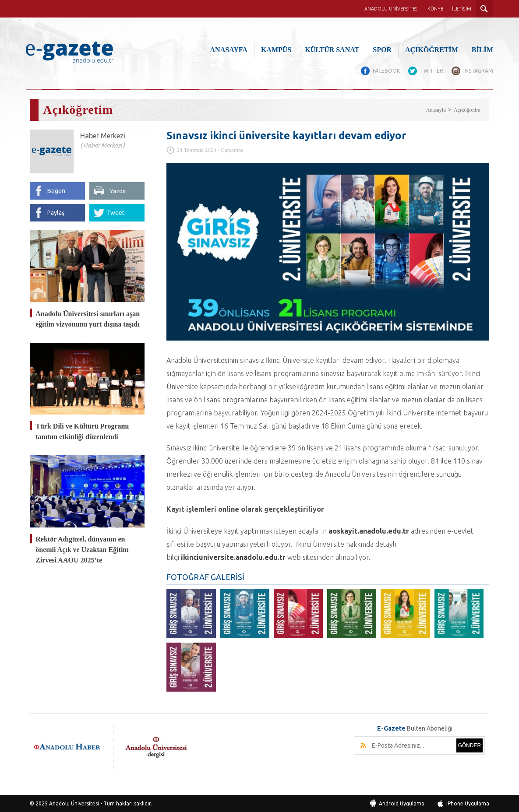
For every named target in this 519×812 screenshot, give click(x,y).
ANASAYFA (229, 50)
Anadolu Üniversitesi (74, 803)
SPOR (382, 50)
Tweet (116, 212)
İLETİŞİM (462, 9)
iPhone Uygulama (468, 803)
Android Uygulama (402, 803)
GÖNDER (469, 745)
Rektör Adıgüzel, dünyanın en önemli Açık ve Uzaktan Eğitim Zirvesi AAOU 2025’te (82, 549)
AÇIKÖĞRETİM (432, 50)
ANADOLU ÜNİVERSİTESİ (392, 9)
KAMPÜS (276, 50)
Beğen (56, 190)
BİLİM (482, 50)
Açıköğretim (467, 109)
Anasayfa (436, 109)
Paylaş (56, 212)
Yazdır (118, 191)
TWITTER (431, 71)
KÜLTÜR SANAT (332, 50)
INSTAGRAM (478, 71)
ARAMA (484, 9)
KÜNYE (435, 9)
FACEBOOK (385, 71)
